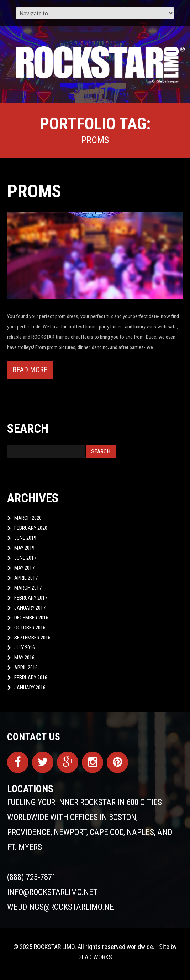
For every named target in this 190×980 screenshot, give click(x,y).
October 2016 (30, 628)
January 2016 (30, 688)
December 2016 (31, 618)
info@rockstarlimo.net (52, 892)
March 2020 (28, 518)
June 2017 (25, 558)
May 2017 (24, 568)
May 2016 (24, 658)
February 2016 (31, 678)
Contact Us (34, 737)
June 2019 (25, 538)
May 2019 (24, 548)
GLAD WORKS (95, 957)
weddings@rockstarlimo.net (63, 907)
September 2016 (32, 638)
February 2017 (31, 598)
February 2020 (31, 528)
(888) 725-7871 (31, 877)
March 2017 (28, 588)
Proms (34, 191)
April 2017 (26, 578)
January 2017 (30, 608)
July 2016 (25, 648)
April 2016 (26, 668)
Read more (30, 370)
